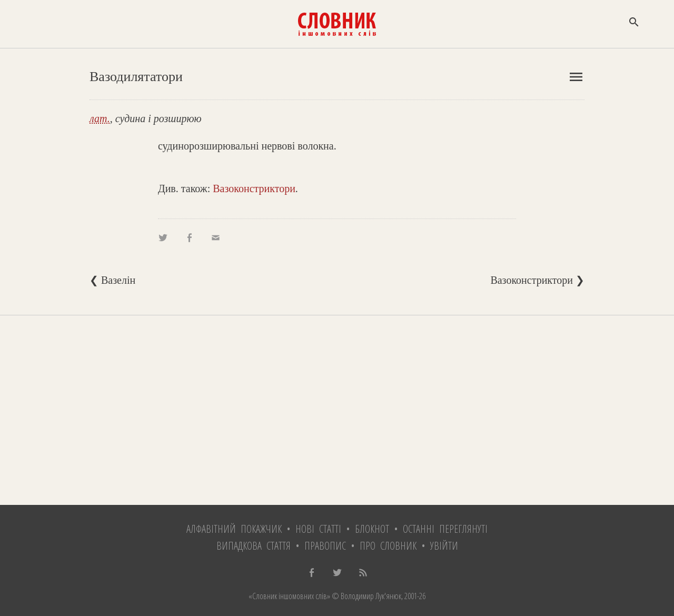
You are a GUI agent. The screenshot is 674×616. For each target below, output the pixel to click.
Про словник (388, 546)
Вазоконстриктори (254, 188)
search (634, 22)
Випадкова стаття (254, 546)
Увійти (444, 546)
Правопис (325, 546)
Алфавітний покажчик (234, 529)
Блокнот (372, 529)
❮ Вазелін (112, 280)
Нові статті (318, 529)
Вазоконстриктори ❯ (537, 280)
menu (576, 77)
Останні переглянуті (445, 529)
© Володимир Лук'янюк (366, 596)
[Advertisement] (337, 410)
